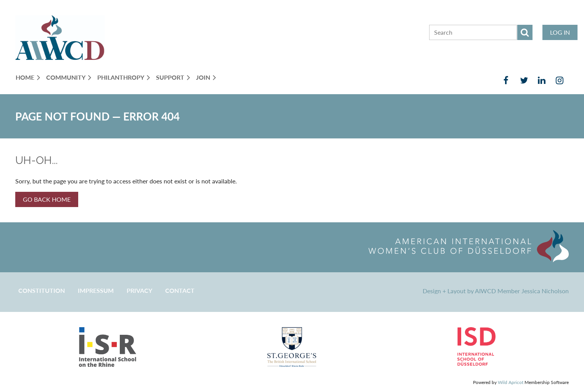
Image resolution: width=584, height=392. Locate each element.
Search (525, 32)
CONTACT (180, 290)
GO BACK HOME (47, 199)
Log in (560, 32)
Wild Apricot (511, 382)
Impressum (96, 290)
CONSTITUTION (42, 290)
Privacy (139, 290)
